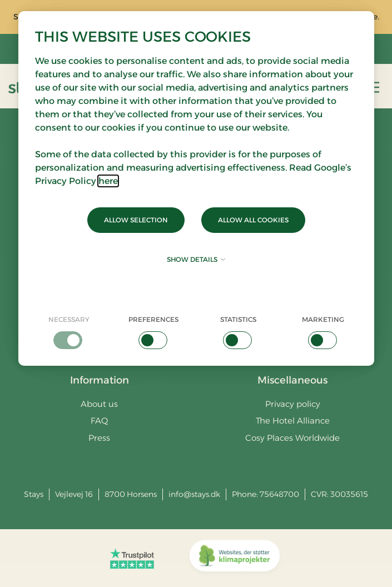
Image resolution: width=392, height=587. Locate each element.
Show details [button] (196, 259)
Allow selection (136, 220)
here (108, 181)
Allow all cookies (253, 220)
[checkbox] (69, 332)
